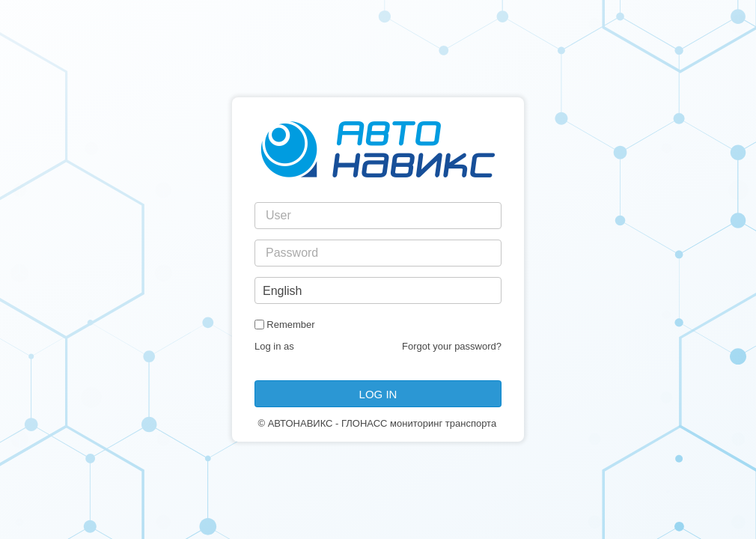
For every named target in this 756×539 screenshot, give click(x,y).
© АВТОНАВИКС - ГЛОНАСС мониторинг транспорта (377, 423)
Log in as (274, 346)
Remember (290, 325)
